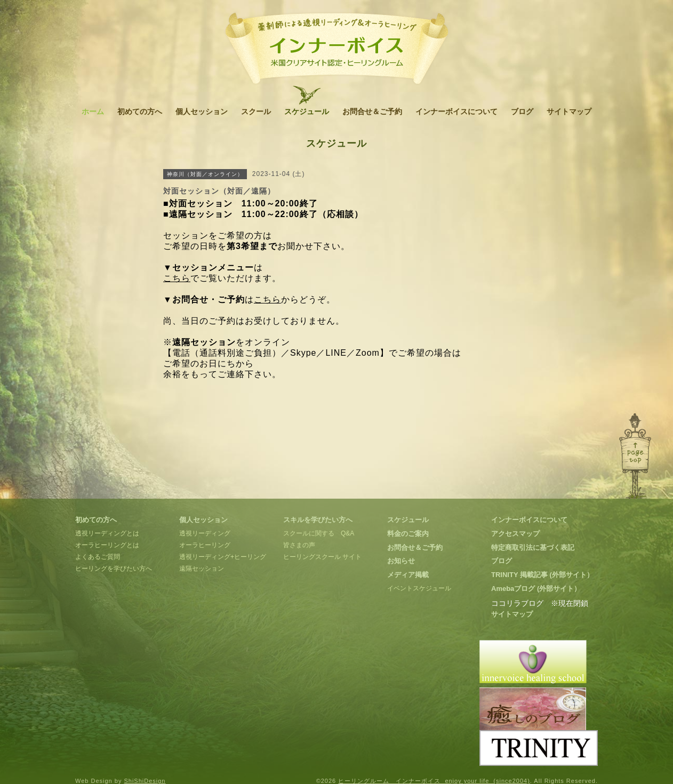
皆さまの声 (299, 545)
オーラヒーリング (205, 545)
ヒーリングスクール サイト (322, 557)
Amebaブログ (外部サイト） (536, 589)
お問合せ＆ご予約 (372, 111)
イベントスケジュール (419, 588)
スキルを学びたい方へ (318, 520)
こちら (177, 278)
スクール (256, 111)
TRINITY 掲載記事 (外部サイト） (542, 575)
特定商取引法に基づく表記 (533, 547)
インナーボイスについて (456, 111)
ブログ (522, 111)
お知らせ (401, 561)
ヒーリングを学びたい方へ (114, 569)
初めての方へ (140, 111)
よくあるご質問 (98, 557)
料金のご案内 (408, 534)
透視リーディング (205, 533)
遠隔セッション (202, 569)
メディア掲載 (408, 575)
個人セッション (202, 111)
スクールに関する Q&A (319, 533)
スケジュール (307, 111)
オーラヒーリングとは (107, 545)
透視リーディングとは (107, 533)
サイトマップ (569, 111)
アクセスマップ (515, 534)
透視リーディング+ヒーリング (223, 557)
